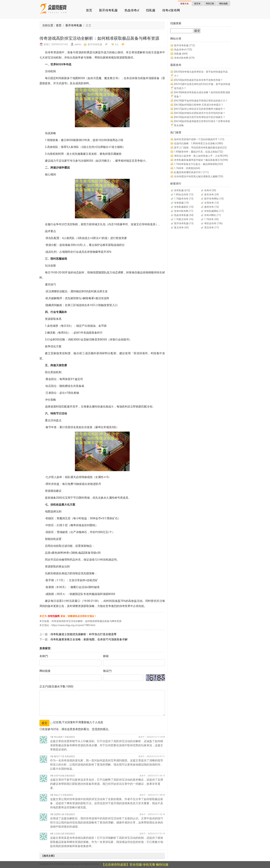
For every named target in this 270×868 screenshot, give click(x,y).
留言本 (197, 4)
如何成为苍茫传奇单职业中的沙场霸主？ (200, 117)
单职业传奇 (213, 223)
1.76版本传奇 (184, 199)
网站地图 (224, 4)
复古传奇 (181, 227)
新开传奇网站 (214, 199)
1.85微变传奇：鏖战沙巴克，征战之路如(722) (199, 152)
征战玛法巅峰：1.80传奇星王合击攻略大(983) (199, 143)
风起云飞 (58, 795)
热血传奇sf (132, 10)
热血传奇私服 (184, 215)
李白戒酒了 (59, 737)
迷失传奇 (212, 194)
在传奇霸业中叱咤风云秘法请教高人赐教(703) (199, 176)
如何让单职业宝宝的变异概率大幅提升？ (200, 109)
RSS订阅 (210, 4)
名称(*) (44, 656)
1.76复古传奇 (184, 219)
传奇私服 (182, 190)
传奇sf (210, 190)
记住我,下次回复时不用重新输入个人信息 (78, 722)
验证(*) (107, 671)
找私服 (151, 10)
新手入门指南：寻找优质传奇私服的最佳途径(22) (200, 148)
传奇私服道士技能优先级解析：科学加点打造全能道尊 (84, 634)
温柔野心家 (59, 814)
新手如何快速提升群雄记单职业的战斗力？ (201, 101)
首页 (89, 10)
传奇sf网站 (213, 215)
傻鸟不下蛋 (59, 756)
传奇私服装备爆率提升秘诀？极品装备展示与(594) (201, 160)
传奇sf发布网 (171, 10)
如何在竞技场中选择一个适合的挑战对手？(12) (199, 139)
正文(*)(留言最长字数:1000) (56, 687)
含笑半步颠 (59, 776)
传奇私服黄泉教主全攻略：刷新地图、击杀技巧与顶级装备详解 (89, 639)
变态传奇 (212, 227)
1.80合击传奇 (184, 194)
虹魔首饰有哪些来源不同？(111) (191, 172)
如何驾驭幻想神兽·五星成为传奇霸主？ (199, 105)
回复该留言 (70, 737)
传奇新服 (181, 203)
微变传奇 (212, 207)
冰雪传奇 (212, 203)
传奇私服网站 (214, 211)
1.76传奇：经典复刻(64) (187, 168)
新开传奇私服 (108, 10)
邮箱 (106, 656)
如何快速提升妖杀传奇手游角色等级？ (198, 80)
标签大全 (185, 4)
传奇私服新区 (184, 207)
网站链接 (45, 671)
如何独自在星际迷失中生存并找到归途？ (200, 113)
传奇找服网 (54, 616)
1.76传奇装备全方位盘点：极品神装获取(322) (199, 164)
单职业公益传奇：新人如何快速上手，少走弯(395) (201, 156)
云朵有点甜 (59, 834)
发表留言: (45, 648)
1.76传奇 (211, 219)
